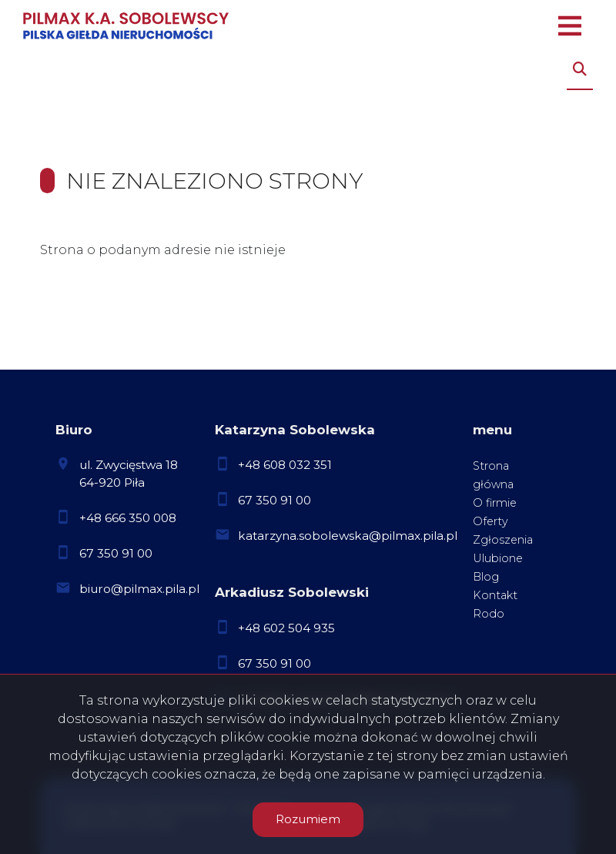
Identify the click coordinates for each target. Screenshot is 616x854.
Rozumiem (308, 819)
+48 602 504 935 (286, 628)
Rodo (489, 614)
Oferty (490, 521)
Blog (486, 577)
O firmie (495, 503)
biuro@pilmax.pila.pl (139, 589)
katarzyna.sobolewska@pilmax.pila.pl (348, 536)
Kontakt (495, 595)
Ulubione (498, 558)
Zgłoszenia (503, 540)
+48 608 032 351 (285, 465)
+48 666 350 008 (128, 518)
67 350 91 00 (116, 553)
